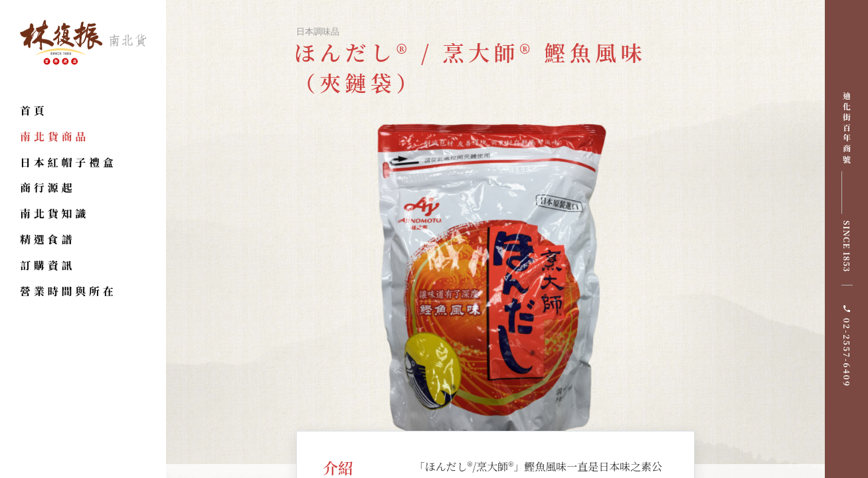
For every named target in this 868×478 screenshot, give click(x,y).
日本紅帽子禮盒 (68, 162)
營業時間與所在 (68, 291)
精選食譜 (47, 239)
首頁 (34, 111)
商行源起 (47, 188)
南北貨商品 (54, 136)
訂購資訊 (47, 265)
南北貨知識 (54, 213)
